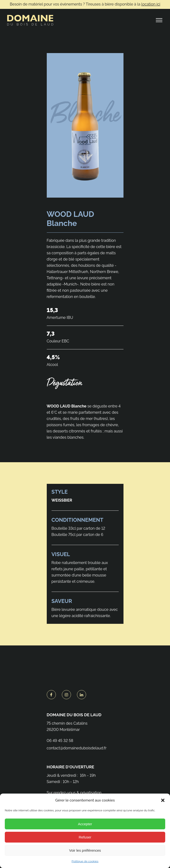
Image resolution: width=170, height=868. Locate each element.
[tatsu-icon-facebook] (53, 695)
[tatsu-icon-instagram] (68, 695)
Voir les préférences (85, 850)
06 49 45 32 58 (60, 741)
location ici (151, 4)
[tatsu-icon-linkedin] (82, 695)
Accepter (85, 824)
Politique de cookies (85, 861)
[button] (163, 800)
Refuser (85, 837)
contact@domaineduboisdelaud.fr (77, 748)
